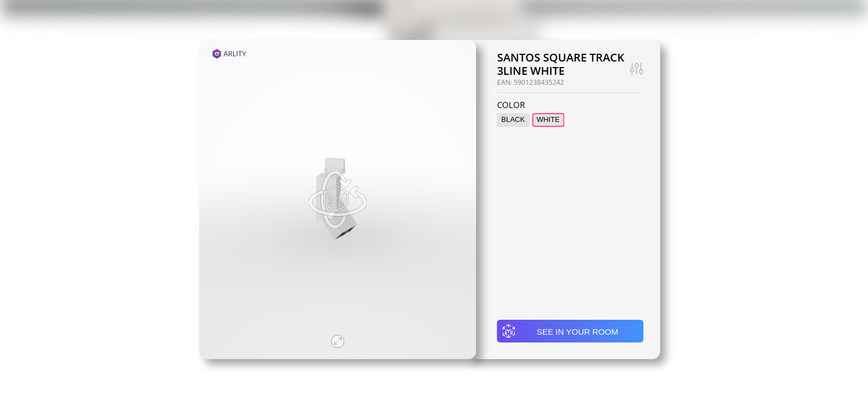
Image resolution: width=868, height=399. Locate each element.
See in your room (560, 331)
